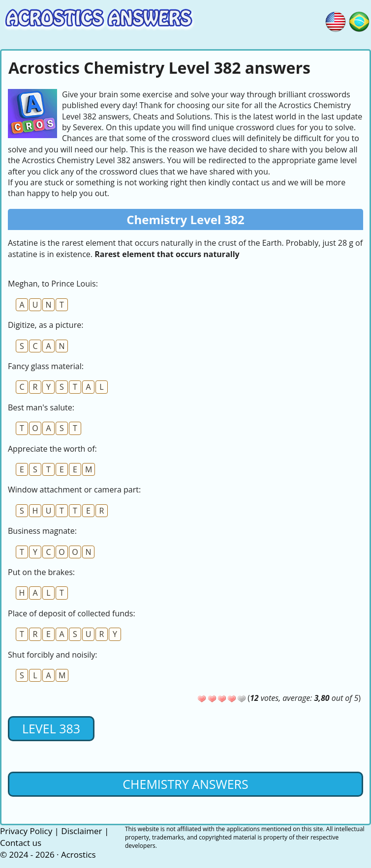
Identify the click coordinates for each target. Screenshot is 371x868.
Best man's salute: (41, 407)
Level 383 (51, 728)
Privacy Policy (26, 831)
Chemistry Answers (185, 784)
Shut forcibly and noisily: (53, 655)
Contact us (21, 843)
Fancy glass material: (46, 366)
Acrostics (78, 854)
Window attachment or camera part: (74, 490)
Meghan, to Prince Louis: (53, 284)
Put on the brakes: (41, 572)
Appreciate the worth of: (52, 449)
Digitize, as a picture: (46, 325)
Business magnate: (42, 531)
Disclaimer (81, 831)
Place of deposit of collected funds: (72, 613)
